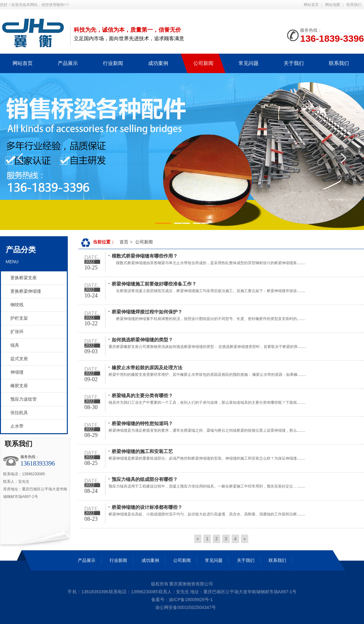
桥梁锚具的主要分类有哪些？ (142, 396)
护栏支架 (19, 318)
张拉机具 (19, 413)
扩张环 (17, 332)
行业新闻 (118, 560)
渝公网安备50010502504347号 (185, 607)
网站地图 (333, 5)
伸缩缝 (17, 372)
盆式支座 (19, 359)
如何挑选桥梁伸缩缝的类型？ (142, 340)
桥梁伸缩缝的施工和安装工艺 (142, 451)
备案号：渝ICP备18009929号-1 (182, 600)
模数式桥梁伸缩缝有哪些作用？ (145, 256)
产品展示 (87, 560)
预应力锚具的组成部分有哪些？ (145, 479)
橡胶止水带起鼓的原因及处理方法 (147, 368)
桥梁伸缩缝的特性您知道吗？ (142, 424)
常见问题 (214, 560)
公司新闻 (144, 242)
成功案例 (150, 560)
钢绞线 (17, 305)
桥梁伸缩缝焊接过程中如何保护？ (147, 312)
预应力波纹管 (24, 399)
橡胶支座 (19, 386)
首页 (124, 242)
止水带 (17, 426)
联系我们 (354, 5)
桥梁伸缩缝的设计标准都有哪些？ (147, 507)
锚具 (15, 345)
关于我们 (246, 560)
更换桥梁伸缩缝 (26, 291)
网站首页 (311, 5)
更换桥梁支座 (24, 278)
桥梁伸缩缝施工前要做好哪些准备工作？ (154, 284)
